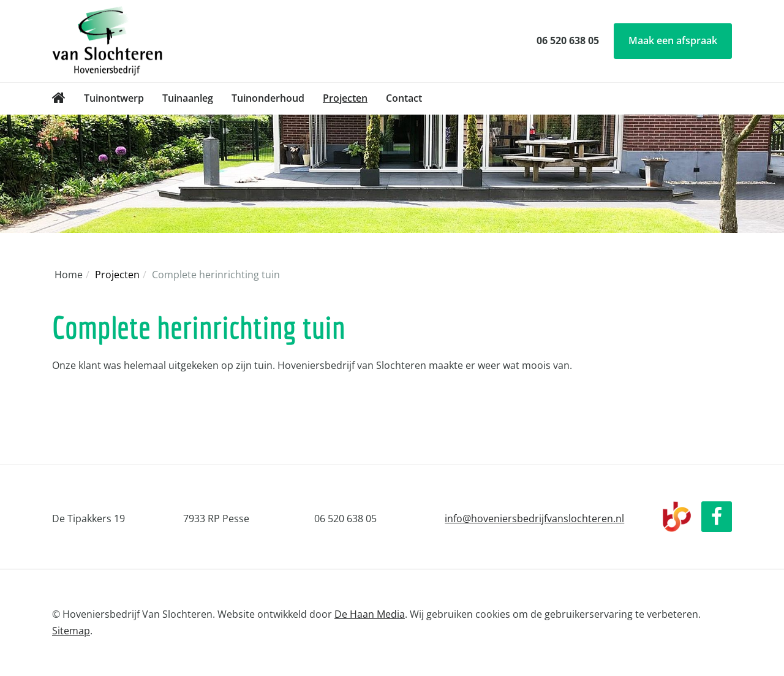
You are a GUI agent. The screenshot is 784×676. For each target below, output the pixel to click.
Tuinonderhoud (268, 98)
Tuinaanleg (188, 98)
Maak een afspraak (673, 40)
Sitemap (71, 631)
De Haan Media (370, 614)
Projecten (345, 98)
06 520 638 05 (568, 40)
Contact (404, 98)
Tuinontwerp (114, 98)
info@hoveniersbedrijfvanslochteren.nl (534, 518)
